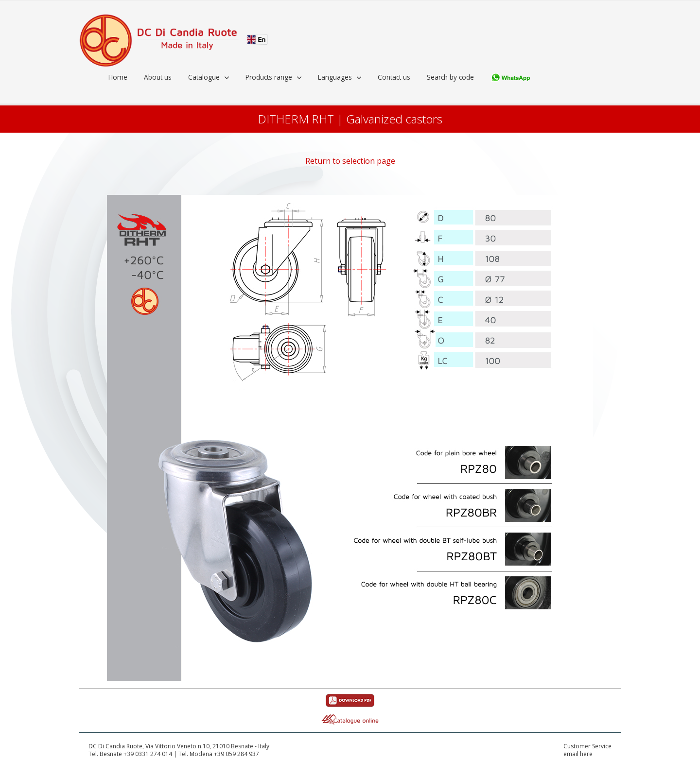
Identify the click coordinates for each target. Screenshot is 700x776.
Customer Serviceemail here (587, 750)
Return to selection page (350, 161)
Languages (335, 77)
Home (118, 77)
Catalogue (204, 77)
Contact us (394, 77)
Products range (269, 77)
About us (158, 77)
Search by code (450, 77)
